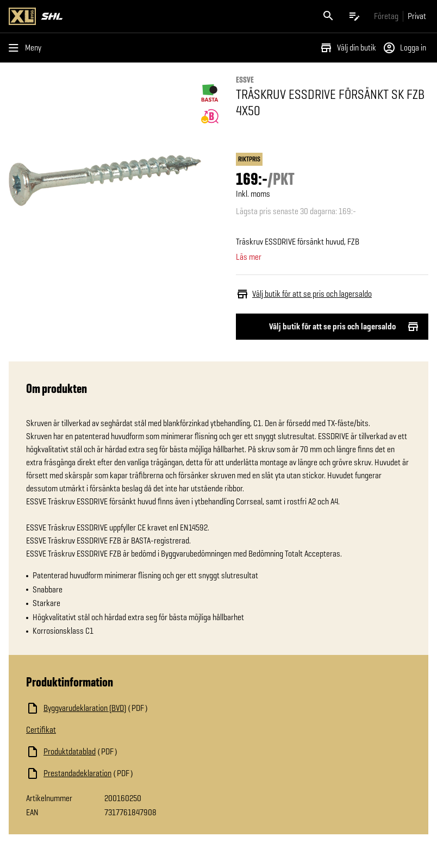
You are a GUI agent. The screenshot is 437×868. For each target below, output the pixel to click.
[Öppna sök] (328, 16)
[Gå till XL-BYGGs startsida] (111, 16)
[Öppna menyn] (27, 48)
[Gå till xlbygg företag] (386, 16)
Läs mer (249, 257)
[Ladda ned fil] (135, 708)
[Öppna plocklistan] (354, 16)
